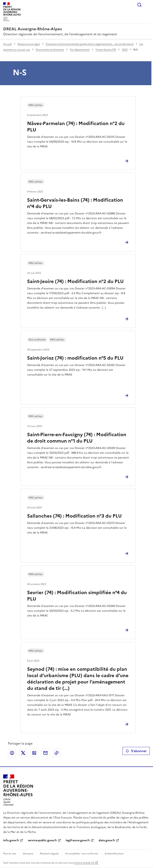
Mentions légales (49, 854)
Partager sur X (23, 753)
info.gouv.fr (11, 840)
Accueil (7, 44)
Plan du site (10, 854)
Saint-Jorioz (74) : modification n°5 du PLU (75, 358)
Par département (80, 50)
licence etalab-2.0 (84, 863)
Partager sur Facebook (12, 753)
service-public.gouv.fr (42, 840)
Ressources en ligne (29, 44)
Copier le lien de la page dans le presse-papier (57, 753)
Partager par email (45, 753)
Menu (147, 5)
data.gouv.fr (107, 840)
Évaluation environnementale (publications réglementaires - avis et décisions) (90, 44)
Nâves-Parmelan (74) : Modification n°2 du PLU (76, 127)
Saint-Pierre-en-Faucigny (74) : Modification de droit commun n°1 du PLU (77, 438)
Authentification (114, 854)
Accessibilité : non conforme (82, 854)
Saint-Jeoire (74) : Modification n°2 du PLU (75, 281)
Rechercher (139, 5)
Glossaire (28, 854)
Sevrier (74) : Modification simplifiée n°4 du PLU (77, 596)
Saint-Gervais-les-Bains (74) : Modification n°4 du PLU (75, 203)
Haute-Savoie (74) (106, 50)
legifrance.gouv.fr (78, 840)
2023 (125, 50)
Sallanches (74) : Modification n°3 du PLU (74, 516)
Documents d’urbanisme (50, 50)
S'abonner (136, 751)
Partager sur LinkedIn (34, 753)
